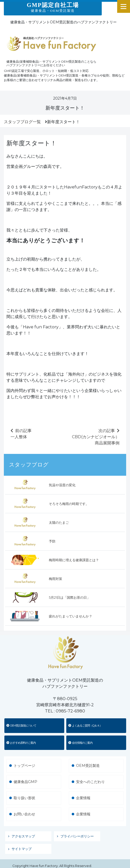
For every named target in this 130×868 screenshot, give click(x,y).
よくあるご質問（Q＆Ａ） (85, 726)
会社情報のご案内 (80, 743)
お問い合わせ (24, 814)
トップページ (24, 766)
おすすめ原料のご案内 (21, 743)
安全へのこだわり (90, 782)
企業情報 (83, 798)
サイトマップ (22, 849)
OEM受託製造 (88, 766)
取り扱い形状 (24, 798)
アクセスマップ (23, 836)
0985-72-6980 (70, 711)
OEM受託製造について (21, 726)
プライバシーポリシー (77, 836)
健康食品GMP (25, 782)
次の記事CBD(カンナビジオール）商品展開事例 (96, 437)
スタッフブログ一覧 (22, 122)
